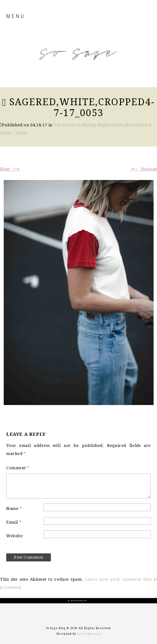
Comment (18, 468)
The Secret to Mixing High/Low (86, 125)
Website (14, 536)
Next (11, 169)
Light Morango (89, 634)
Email (14, 522)
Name (14, 509)
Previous (143, 169)
